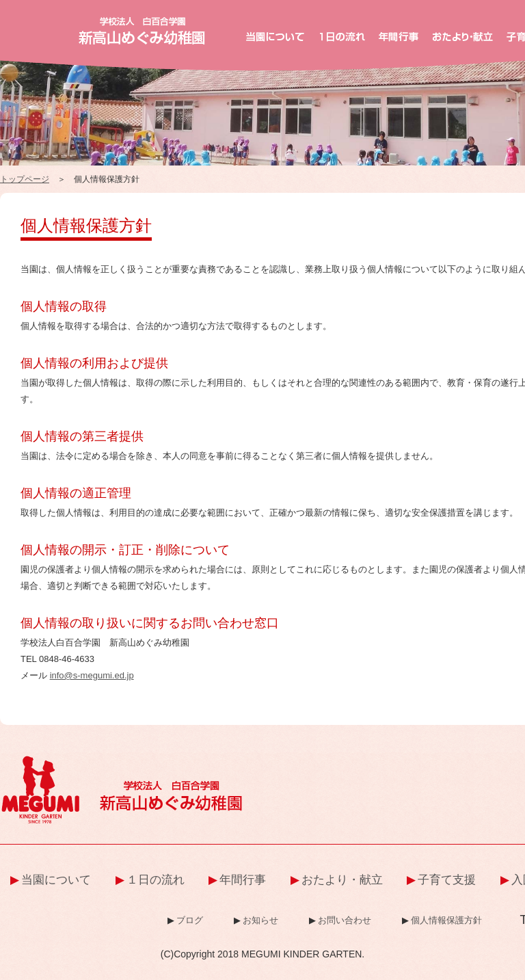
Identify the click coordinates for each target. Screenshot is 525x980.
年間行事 (243, 880)
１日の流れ (156, 880)
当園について (56, 880)
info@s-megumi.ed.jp (92, 675)
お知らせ (260, 920)
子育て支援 (447, 880)
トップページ (25, 179)
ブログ (190, 920)
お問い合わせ (345, 920)
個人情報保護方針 (446, 920)
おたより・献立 (342, 880)
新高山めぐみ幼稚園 (142, 31)
